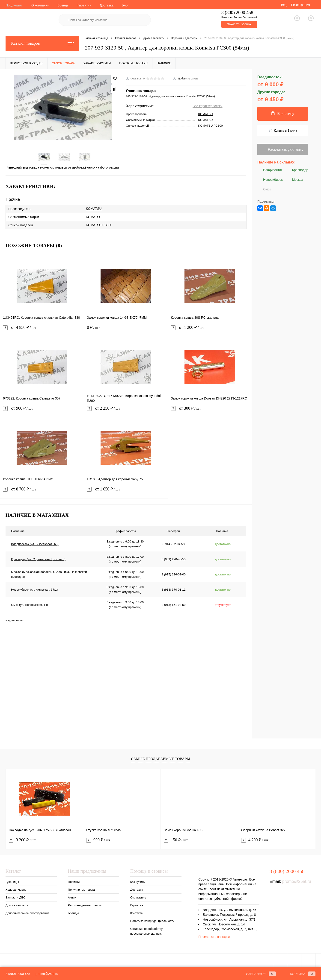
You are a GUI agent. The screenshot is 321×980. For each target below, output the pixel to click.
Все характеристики (207, 106)
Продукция (14, 5)
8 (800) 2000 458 (18, 974)
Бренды (63, 5)
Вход (285, 5)
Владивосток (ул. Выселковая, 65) (35, 544)
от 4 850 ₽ (42, 330)
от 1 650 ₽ (126, 492)
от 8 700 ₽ (42, 492)
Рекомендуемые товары (85, 905)
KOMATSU (205, 114)
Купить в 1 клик (283, 131)
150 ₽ (176, 840)
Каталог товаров (42, 43)
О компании (40, 5)
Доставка (107, 5)
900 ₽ (98, 840)
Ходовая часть (16, 890)
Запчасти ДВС (15, 897)
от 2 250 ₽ (126, 411)
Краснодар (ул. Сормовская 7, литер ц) (38, 559)
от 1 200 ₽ (210, 330)
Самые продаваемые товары (160, 759)
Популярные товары (82, 890)
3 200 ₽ (22, 840)
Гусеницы (12, 882)
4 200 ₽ (255, 840)
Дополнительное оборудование (27, 913)
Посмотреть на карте (214, 937)
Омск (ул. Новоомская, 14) (30, 605)
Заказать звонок (239, 24)
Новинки (74, 882)
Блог (125, 5)
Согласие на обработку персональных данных (146, 931)
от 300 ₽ (210, 411)
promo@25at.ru (297, 881)
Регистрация (300, 5)
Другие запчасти (17, 905)
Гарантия (137, 905)
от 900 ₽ (42, 411)
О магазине (138, 897)
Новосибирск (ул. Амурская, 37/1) (34, 589)
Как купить (138, 882)
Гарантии (84, 5)
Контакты (137, 913)
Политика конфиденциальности (152, 921)
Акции (72, 897)
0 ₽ (126, 330)
